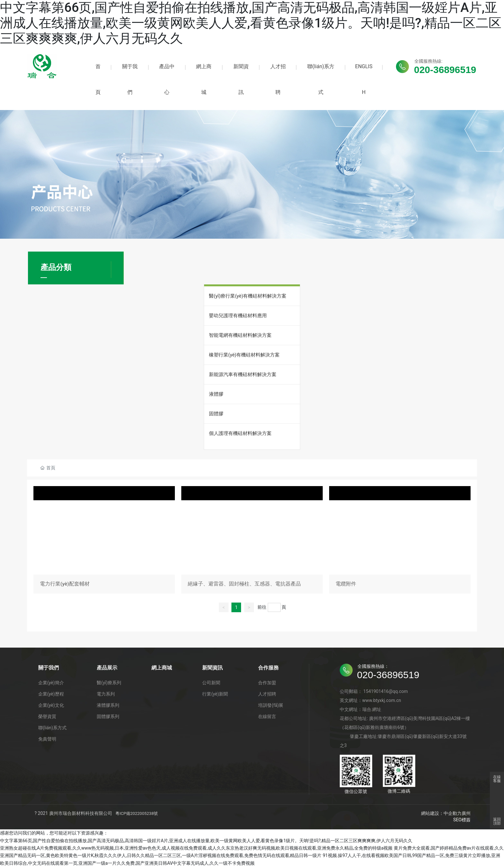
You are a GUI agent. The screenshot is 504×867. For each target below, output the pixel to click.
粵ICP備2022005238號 (137, 814)
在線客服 (497, 779)
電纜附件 (400, 541)
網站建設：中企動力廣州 (446, 814)
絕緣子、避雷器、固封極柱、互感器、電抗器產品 (252, 541)
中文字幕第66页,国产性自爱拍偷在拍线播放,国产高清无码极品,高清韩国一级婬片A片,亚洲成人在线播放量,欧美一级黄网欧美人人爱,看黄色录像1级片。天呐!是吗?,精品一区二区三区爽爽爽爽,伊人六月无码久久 (251, 23)
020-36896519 (445, 70)
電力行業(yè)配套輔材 (104, 541)
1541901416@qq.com (385, 692)
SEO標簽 (462, 820)
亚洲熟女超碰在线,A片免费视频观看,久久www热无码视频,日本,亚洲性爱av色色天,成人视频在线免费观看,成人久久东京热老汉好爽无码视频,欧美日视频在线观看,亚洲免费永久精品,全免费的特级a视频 (196, 848)
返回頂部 (497, 821)
